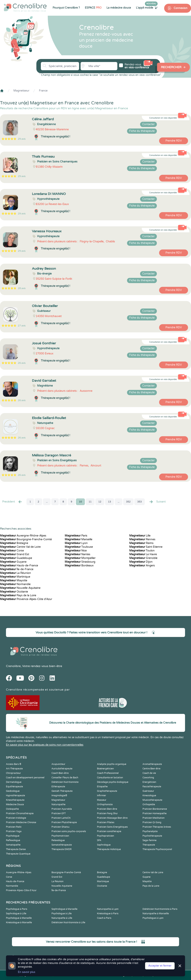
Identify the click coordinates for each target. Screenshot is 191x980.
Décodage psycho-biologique (113, 782)
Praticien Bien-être (107, 809)
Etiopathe (102, 787)
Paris (76, 536)
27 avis (22, 326)
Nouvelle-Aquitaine (20, 588)
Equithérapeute (14, 787)
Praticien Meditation (154, 818)
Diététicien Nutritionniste (65, 782)
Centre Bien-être (151, 769)
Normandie (15, 584)
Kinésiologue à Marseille (19, 922)
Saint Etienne (146, 547)
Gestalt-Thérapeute (62, 791)
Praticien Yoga (14, 831)
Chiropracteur (13, 773)
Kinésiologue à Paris (108, 914)
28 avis (22, 288)
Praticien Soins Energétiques (112, 827)
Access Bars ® (14, 764)
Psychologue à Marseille (19, 918)
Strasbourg (80, 562)
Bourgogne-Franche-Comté (26, 539)
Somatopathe (13, 845)
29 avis (22, 139)
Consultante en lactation (110, 778)
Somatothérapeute (62, 845)
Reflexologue (13, 840)
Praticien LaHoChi (61, 818)
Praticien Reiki (14, 827)
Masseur (102, 800)
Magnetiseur (21, 91)
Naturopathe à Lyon (108, 909)
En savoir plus (27, 972)
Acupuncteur (58, 764)
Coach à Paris (104, 918)
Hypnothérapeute (15, 796)
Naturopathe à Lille (62, 918)
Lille (140, 536)
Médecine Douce (15, 804)
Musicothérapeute (152, 800)
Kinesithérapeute (15, 800)
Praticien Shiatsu (60, 827)
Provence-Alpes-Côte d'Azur (26, 599)
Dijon (141, 562)
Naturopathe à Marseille (156, 914)
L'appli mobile (147, 8)
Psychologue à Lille (62, 914)
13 (109, 502)
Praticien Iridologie (16, 818)
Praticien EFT (59, 813)
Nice (76, 551)
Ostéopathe (12, 809)
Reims (141, 543)
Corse (12, 551)
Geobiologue (13, 791)
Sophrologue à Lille (16, 914)
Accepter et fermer (160, 966)
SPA (99, 840)
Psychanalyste (150, 831)
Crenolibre (13, 666)
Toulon (142, 551)
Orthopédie (149, 804)
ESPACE (93, 8)
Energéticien (149, 782)
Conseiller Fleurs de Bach (65, 778)
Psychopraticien (105, 836)
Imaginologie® (59, 796)
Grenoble (143, 558)
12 (100, 502)
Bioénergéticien (105, 769)
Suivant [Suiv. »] (157, 502)
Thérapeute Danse (16, 849)
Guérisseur (148, 791)
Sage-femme (149, 840)
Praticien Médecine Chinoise (21, 822)
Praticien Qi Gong (152, 822)
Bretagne (14, 543)
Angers (142, 566)
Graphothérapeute (107, 791)
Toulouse (79, 547)
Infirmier (102, 796)
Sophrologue (104, 845)
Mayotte (14, 580)
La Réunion (15, 573)
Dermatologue (14, 782)
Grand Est (15, 554)
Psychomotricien (60, 836)
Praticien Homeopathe (155, 813)
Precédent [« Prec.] (12, 502)
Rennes (142, 539)
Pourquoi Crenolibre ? (66, 8)
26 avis (22, 363)
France (43, 91)
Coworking (148, 778)
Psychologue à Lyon (153, 918)
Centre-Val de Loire (20, 547)
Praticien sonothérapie (109, 831)
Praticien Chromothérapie (20, 813)
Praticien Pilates (106, 822)
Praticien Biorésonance (155, 809)
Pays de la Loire (18, 595)
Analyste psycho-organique (112, 764)
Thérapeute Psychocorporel (157, 849)
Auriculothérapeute (62, 769)
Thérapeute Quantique (18, 854)
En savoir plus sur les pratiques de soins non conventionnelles (45, 745)
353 (140, 502)
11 (90, 502)
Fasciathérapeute (152, 787)
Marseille (79, 539)
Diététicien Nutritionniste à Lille (68, 922)
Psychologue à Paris (17, 909)
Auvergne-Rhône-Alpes (23, 536)
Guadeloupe (16, 558)
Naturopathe (58, 804)
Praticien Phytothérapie (64, 822)
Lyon (76, 543)
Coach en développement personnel (25, 778)
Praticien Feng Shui (107, 813)
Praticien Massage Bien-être (112, 818)
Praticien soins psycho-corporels (69, 831)
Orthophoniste (105, 804)
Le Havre (143, 554)
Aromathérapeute (152, 764)
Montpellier (80, 558)
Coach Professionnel (108, 773)
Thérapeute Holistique (109, 849)
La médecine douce (119, 8)
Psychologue (13, 836)
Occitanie (14, 592)
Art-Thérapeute (14, 769)
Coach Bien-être (60, 773)
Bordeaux (79, 566)
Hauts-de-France (19, 566)
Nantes (78, 554)
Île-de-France (17, 569)
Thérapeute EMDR (62, 849)
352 (128, 502)
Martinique (15, 577)
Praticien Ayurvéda (62, 809)
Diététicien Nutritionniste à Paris (160, 909)
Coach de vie (149, 773)
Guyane (13, 562)
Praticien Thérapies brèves (157, 827)
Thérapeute (149, 845)
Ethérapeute (58, 787)
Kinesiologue (149, 796)
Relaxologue (58, 840)
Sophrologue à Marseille (64, 909)
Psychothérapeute (152, 836)
